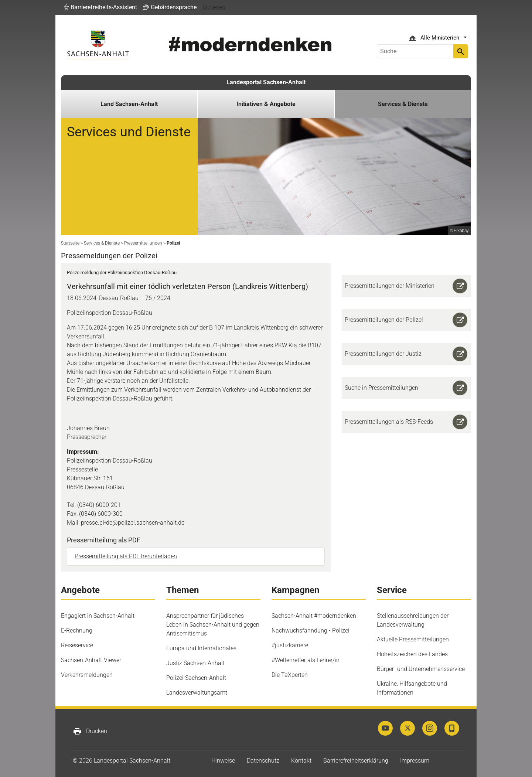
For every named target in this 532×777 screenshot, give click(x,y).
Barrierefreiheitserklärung (356, 761)
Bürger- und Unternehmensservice (421, 669)
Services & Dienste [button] (403, 104)
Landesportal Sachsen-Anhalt (266, 82)
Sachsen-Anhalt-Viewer (91, 660)
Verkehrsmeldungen (87, 675)
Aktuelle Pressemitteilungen (413, 639)
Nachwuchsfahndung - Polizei (311, 631)
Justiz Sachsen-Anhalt (195, 663)
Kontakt (301, 761)
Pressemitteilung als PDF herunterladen (126, 556)
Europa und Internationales (201, 648)
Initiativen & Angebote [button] (266, 104)
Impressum (415, 761)
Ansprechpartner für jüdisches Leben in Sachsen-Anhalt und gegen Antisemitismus (213, 625)
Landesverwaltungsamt (197, 693)
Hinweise (223, 761)
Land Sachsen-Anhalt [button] (129, 104)
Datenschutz (263, 761)
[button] (100, 7)
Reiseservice (77, 645)
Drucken (90, 731)
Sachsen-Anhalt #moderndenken (314, 616)
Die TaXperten (290, 675)
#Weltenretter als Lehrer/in (306, 660)
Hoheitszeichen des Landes (412, 654)
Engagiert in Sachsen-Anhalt (98, 616)
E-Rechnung (77, 631)
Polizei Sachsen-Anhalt (196, 678)
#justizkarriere (290, 645)
